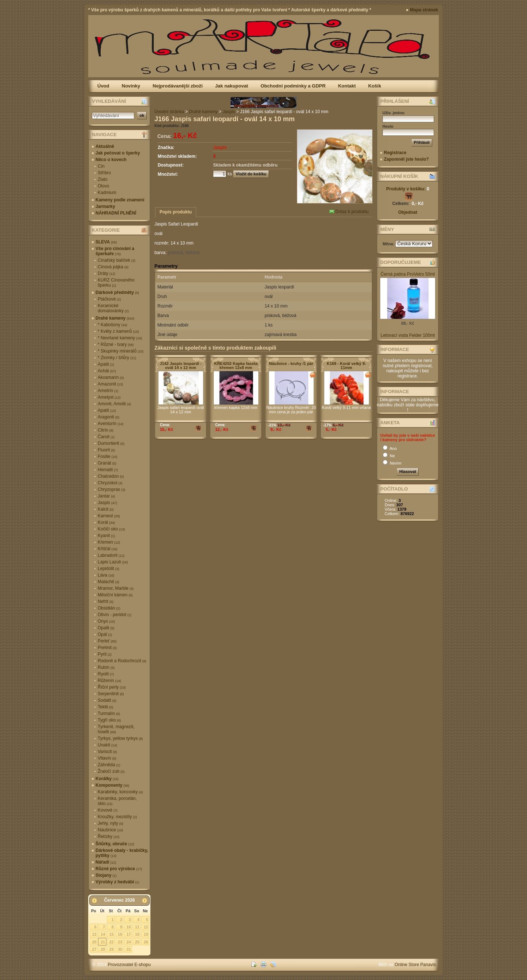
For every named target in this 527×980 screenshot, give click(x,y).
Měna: (389, 244)
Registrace (395, 153)
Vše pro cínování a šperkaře (115, 251)
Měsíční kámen (115, 595)
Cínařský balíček (117, 260)
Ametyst (109, 397)
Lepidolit (109, 569)
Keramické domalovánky (113, 308)
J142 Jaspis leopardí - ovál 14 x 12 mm (180, 366)
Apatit (106, 364)
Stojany (106, 875)
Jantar (106, 496)
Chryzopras (111, 489)
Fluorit (106, 450)
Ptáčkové (109, 299)
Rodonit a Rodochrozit (122, 661)
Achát (107, 371)
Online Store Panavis (415, 965)
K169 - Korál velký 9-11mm (347, 366)
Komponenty (112, 785)
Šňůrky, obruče (115, 844)
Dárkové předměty (117, 292)
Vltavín (107, 758)
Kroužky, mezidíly (117, 817)
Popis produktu (176, 212)
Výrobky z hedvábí (117, 882)
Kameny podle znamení (120, 200)
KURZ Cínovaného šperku (116, 283)
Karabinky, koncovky (120, 792)
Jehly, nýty (111, 823)
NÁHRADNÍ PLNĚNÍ (116, 213)
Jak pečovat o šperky (118, 153)
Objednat (408, 212)
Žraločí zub (111, 771)
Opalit (106, 628)
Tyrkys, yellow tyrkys (120, 738)
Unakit (107, 745)
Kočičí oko (111, 529)
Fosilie (108, 457)
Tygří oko (109, 720)
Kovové (108, 810)
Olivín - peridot (115, 615)
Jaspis (107, 503)
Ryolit (106, 674)
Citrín (106, 430)
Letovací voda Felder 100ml (408, 335)
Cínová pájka (113, 267)
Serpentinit (111, 694)
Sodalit (107, 700)
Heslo (388, 126)
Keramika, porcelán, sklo (117, 801)
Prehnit (107, 648)
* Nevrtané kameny (120, 338)
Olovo (103, 186)
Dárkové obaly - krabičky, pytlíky (122, 853)
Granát (107, 463)
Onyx (106, 621)
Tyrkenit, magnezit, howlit (116, 729)
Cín (101, 166)
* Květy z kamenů (118, 331)
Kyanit (106, 536)
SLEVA (106, 242)
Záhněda (109, 765)
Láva (106, 575)
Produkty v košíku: (408, 189)
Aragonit (109, 417)
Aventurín (111, 424)
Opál (105, 634)
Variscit (107, 752)
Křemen (109, 542)
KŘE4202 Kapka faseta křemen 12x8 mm (236, 366)
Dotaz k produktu (349, 212)
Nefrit (106, 601)
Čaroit (106, 437)
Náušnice (110, 830)
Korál (106, 522)
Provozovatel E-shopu (129, 965)
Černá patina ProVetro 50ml (408, 274)
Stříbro (104, 173)
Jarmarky (105, 206)
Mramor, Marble (116, 588)
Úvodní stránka (169, 112)
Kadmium (107, 193)
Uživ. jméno (393, 113)
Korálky (107, 779)
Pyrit (105, 654)
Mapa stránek (424, 10)
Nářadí (106, 862)
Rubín (106, 667)
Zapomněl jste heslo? (406, 159)
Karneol (109, 516)
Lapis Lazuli (113, 562)
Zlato (103, 179)
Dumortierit (111, 443)
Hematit (108, 470)
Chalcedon (111, 476)
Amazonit (110, 384)
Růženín (109, 681)
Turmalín (109, 713)
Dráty (106, 273)
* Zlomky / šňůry (117, 358)
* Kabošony (112, 325)
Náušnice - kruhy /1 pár (291, 364)
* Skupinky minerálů (121, 351)
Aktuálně (105, 146)
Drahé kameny (115, 318)
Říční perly (112, 687)
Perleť (107, 641)
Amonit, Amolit (114, 404)
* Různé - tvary (116, 344)
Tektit (105, 707)
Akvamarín (111, 377)
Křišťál (108, 549)
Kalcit (106, 509)
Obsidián (109, 608)
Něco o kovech (111, 160)
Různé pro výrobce (119, 869)
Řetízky (109, 836)
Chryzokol (110, 483)
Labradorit (111, 555)
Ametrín (108, 391)
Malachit (109, 582)
